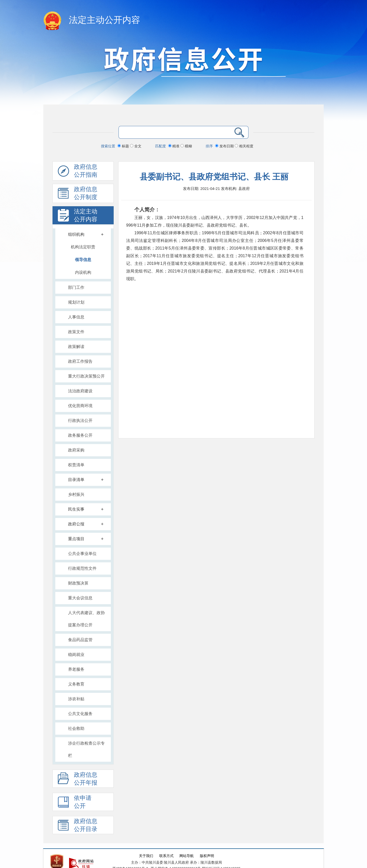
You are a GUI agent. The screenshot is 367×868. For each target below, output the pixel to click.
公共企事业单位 (82, 554)
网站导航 (187, 856)
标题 (124, 146)
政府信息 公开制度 (78, 195)
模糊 (186, 146)
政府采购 (76, 450)
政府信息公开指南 (78, 172)
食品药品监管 (80, 640)
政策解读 (76, 347)
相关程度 (244, 146)
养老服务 (76, 669)
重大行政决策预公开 (86, 376)
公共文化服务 (80, 714)
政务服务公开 (80, 435)
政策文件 (76, 332)
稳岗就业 (76, 655)
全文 (136, 146)
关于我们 (146, 856)
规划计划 (76, 302)
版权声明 (207, 856)
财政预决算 (78, 583)
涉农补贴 (76, 699)
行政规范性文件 (82, 568)
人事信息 (76, 317)
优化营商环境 (80, 406)
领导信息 (83, 260)
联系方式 (166, 856)
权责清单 (76, 465)
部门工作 (76, 287)
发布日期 (225, 146)
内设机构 (83, 272)
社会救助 (76, 728)
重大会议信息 (80, 598)
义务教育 (76, 684)
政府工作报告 (80, 361)
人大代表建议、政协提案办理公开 (86, 619)
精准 (174, 146)
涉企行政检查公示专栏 (86, 749)
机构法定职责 (83, 247)
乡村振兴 (76, 494)
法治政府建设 (80, 391)
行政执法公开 (80, 420)
